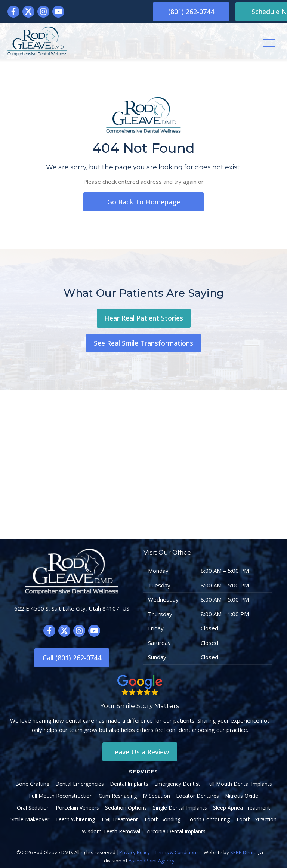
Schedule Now (242, 12)
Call (72, 658)
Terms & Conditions (177, 853)
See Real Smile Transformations (143, 343)
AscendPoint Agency (152, 861)
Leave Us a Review (140, 752)
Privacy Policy (135, 853)
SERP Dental (244, 853)
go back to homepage (143, 202)
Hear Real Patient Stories (144, 318)
